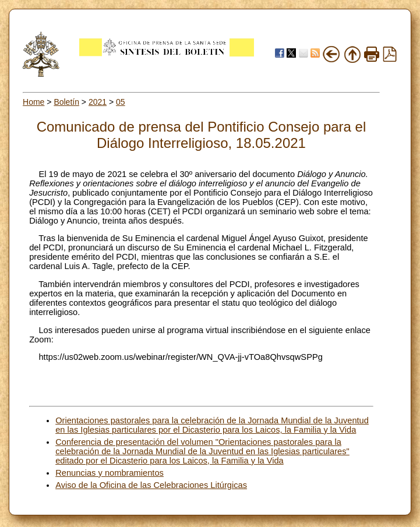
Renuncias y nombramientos (110, 473)
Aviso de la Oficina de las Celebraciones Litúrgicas (151, 485)
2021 (98, 102)
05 (121, 102)
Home (33, 102)
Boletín (66, 102)
